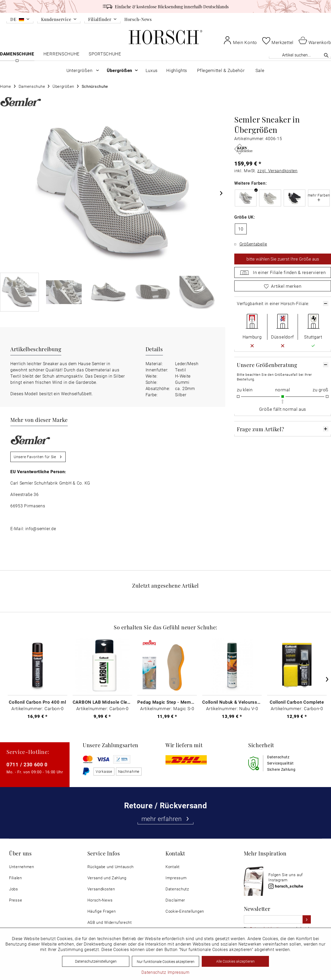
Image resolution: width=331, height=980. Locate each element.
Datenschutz (177, 889)
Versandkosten (101, 889)
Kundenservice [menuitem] (56, 20)
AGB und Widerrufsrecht (110, 922)
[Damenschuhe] (17, 55)
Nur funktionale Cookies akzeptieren (166, 961)
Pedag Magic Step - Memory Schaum (167, 702)
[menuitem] (20, 20)
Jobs (14, 889)
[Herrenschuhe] (62, 55)
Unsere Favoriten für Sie (38, 456)
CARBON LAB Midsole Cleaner (102, 702)
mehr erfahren (166, 819)
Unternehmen (22, 867)
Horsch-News (138, 19)
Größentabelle (253, 244)
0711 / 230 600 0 (27, 764)
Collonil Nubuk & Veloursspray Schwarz (232, 702)
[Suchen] (326, 55)
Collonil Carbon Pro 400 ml (37, 702)
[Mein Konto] (240, 40)
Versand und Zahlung (107, 878)
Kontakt (173, 867)
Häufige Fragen (102, 911)
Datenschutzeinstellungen (96, 961)
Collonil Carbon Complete (297, 702)
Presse (16, 900)
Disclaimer (175, 900)
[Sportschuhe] (105, 55)
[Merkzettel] (278, 41)
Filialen (16, 878)
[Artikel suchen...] (300, 55)
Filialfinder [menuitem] (100, 20)
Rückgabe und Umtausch (111, 867)
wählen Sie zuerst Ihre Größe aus (283, 259)
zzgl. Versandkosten (277, 171)
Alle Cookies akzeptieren (235, 961)
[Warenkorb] (315, 40)
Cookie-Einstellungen (185, 911)
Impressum (176, 878)
